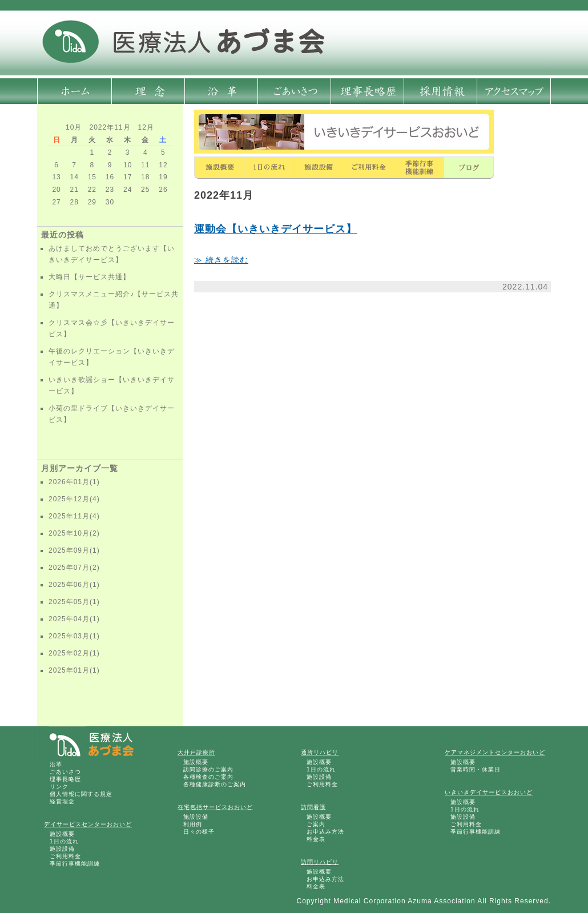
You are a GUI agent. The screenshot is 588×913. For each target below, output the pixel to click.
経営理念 (62, 801)
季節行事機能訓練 (75, 864)
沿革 (56, 764)
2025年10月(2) (74, 533)
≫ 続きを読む (221, 260)
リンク (59, 787)
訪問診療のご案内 (208, 769)
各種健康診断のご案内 (215, 784)
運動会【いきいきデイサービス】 (275, 229)
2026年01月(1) (74, 482)
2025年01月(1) (74, 670)
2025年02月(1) (74, 653)
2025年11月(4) (74, 516)
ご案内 (316, 824)
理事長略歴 (65, 779)
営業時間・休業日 (476, 769)
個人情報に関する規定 (81, 794)
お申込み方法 (325, 832)
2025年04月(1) (74, 619)
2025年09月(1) (74, 550)
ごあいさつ (65, 772)
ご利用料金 (65, 856)
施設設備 (62, 849)
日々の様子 (199, 832)
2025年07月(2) (74, 568)
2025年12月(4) (74, 499)
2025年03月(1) (74, 636)
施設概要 (62, 834)
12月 (146, 127)
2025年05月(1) (74, 602)
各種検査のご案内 (208, 777)
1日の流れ (64, 841)
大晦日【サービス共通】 (89, 277)
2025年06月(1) (74, 585)
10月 (74, 127)
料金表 (316, 839)
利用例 (193, 824)
